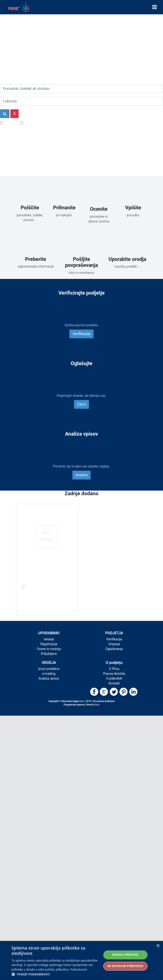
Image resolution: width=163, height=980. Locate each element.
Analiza (81, 475)
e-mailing (49, 674)
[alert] (81, 960)
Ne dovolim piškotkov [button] (125, 966)
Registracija (49, 644)
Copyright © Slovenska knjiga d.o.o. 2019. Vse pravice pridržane (82, 701)
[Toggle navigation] (155, 7)
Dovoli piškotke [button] (125, 955)
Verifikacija (81, 334)
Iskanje (49, 639)
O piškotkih (114, 678)
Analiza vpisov (49, 678)
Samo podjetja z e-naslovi (45, 123)
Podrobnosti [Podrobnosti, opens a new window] (79, 969)
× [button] (158, 946)
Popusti (10, 123)
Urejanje (114, 644)
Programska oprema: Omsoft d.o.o (81, 705)
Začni (81, 404)
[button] (56, 974)
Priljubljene (49, 654)
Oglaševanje (114, 649)
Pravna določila (114, 674)
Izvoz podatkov (49, 669)
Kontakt (114, 683)
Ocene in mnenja (49, 649)
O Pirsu (114, 669)
